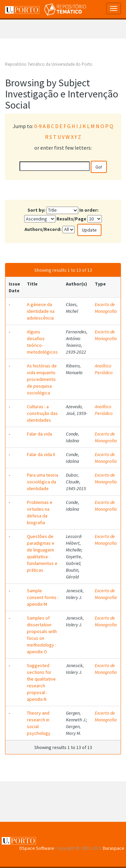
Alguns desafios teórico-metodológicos (42, 342)
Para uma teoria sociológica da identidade (43, 482)
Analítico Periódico (104, 369)
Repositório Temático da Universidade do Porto (49, 64)
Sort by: (36, 210)
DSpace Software (37, 848)
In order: (89, 210)
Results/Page (71, 219)
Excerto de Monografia (106, 308)
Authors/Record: (43, 229)
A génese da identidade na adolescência (41, 311)
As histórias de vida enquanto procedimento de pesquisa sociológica (42, 379)
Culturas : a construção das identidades (42, 413)
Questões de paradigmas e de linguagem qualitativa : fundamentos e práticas (42, 553)
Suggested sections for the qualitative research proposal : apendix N (41, 682)
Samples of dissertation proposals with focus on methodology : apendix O (42, 635)
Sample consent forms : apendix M (43, 597)
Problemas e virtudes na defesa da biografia (40, 512)
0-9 (38, 126)
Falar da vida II (41, 454)
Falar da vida (39, 434)
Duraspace (114, 848)
